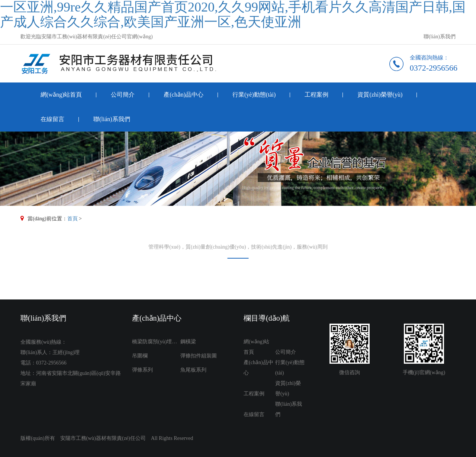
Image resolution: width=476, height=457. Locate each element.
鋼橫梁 (188, 342)
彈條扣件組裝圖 (199, 356)
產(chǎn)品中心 (184, 95)
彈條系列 (142, 370)
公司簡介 (123, 95)
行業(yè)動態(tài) (254, 95)
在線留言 (52, 119)
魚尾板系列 (193, 370)
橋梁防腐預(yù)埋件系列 (156, 342)
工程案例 (316, 95)
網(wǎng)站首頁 (61, 95)
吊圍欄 (140, 356)
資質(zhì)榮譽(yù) (380, 95)
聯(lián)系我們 (440, 37)
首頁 (73, 219)
